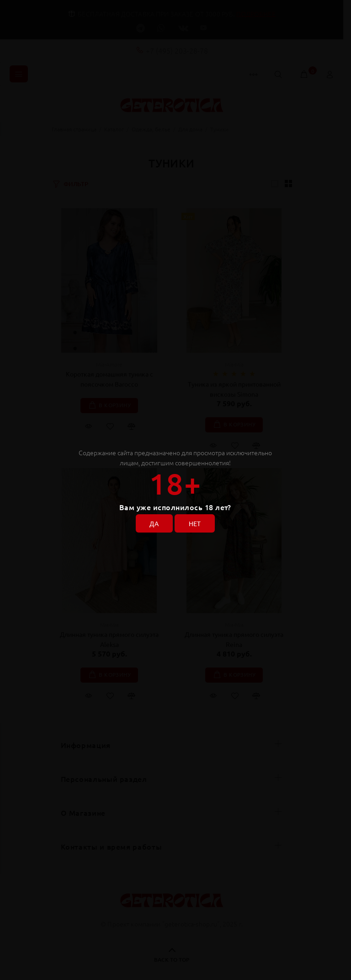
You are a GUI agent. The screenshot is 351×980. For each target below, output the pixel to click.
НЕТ (195, 523)
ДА (154, 523)
